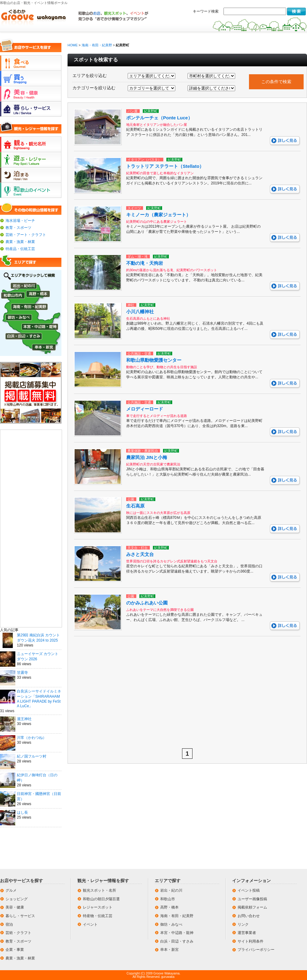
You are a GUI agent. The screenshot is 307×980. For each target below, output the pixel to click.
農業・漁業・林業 (20, 242)
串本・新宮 (169, 950)
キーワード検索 (206, 11)
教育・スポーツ (18, 228)
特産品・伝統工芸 (20, 249)
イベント (90, 924)
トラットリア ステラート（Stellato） (165, 166)
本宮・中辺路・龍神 (177, 933)
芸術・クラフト (18, 933)
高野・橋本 (169, 907)
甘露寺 (22, 673)
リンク (243, 924)
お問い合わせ (249, 916)
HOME (73, 45)
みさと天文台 (140, 554)
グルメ (11, 890)
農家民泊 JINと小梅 (147, 457)
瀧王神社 (24, 719)
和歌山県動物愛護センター (154, 360)
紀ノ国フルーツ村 (32, 756)
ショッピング (17, 899)
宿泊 (9, 924)
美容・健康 (15, 907)
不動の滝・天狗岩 (145, 263)
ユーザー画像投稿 (252, 899)
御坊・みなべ (171, 924)
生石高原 (135, 506)
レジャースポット (98, 907)
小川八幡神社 (140, 312)
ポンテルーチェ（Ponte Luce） (159, 118)
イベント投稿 (249, 890)
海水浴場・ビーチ (20, 221)
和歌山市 (168, 899)
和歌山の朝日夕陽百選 (101, 899)
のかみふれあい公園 (147, 603)
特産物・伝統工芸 (98, 916)
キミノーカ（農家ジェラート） (158, 215)
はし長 (22, 812)
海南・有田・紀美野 (97, 45)
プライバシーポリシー (256, 950)
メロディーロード (145, 409)
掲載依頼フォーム (252, 907)
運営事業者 (247, 933)
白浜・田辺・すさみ (177, 941)
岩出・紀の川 (171, 890)
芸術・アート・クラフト (26, 235)
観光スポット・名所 (99, 890)
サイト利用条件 (251, 941)
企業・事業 (15, 950)
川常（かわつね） (32, 738)
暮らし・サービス (20, 916)
